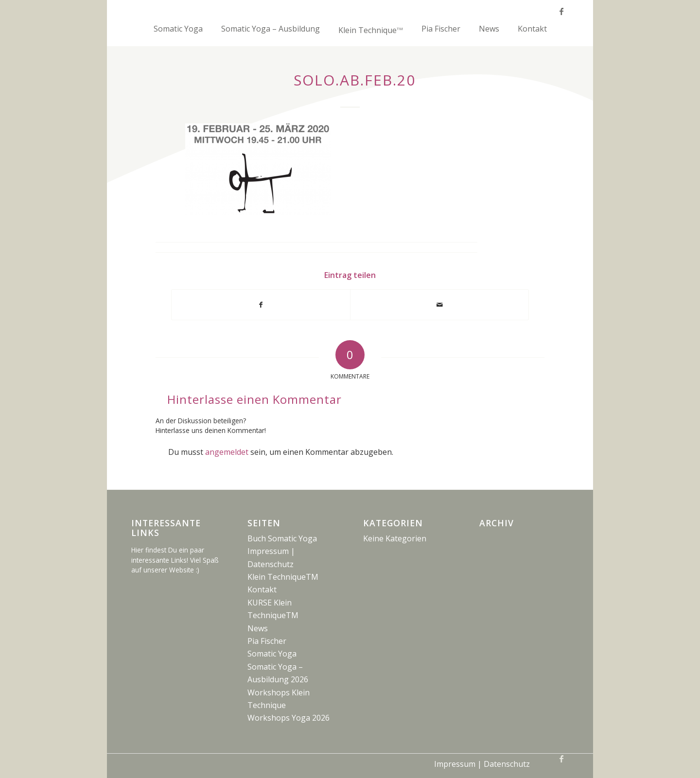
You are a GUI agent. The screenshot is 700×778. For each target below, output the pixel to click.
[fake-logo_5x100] (350, 11)
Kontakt (262, 589)
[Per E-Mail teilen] (439, 305)
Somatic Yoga (272, 654)
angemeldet (227, 452)
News (258, 628)
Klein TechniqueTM (283, 577)
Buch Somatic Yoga (282, 538)
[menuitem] (178, 34)
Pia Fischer (267, 641)
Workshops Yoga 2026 (289, 718)
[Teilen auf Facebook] (261, 305)
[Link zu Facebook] (561, 11)
